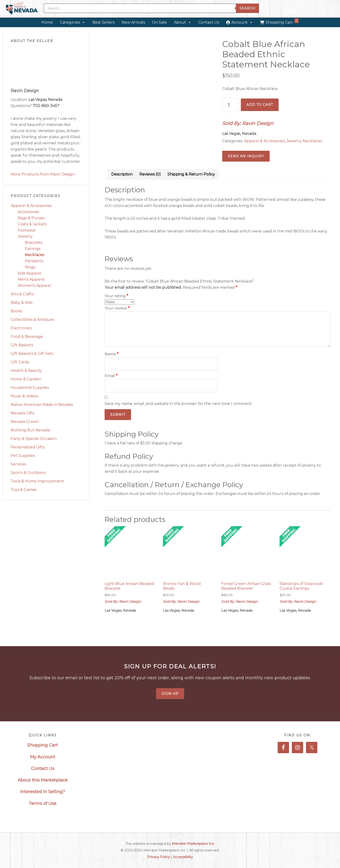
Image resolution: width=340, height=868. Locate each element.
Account (242, 22)
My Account (43, 757)
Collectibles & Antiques (32, 320)
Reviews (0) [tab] (150, 174)
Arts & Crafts (22, 294)
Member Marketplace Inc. (193, 844)
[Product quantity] (230, 105)
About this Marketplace (43, 780)
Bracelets (34, 243)
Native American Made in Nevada (42, 405)
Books (16, 311)
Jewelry (25, 236)
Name (112, 354)
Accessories (28, 212)
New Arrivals (133, 22)
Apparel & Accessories (31, 206)
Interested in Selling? (42, 792)
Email (111, 376)
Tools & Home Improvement (37, 481)
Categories (73, 22)
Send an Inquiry (246, 156)
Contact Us (209, 22)
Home (47, 22)
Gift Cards (20, 362)
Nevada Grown (25, 422)
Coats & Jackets (32, 224)
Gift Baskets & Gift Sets (32, 354)
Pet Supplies (23, 456)
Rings (30, 267)
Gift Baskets (22, 345)
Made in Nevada (22, 9)
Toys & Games (24, 490)
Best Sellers (103, 22)
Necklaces (34, 255)
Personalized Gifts (28, 447)
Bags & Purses (31, 218)
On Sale (159, 22)
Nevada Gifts (23, 413)
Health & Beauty (26, 371)
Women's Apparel (34, 286)
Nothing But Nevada (30, 430)
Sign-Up (170, 694)
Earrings (33, 249)
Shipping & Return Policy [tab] (191, 174)
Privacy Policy (159, 857)
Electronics (21, 328)
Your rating (116, 296)
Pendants (34, 261)
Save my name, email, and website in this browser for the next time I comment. (178, 404)
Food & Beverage (27, 337)
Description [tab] (122, 174)
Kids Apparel (30, 273)
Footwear (27, 230)
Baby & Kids (21, 303)
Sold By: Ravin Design (248, 123)
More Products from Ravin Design (43, 174)
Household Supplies (30, 388)
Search (247, 8)
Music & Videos (24, 396)
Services (18, 464)
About (183, 22)
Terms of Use (42, 804)
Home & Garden (26, 379)
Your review (117, 308)
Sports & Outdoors (28, 473)
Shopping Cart (282, 21)
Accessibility (183, 857)
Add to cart (260, 105)
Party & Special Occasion (34, 439)
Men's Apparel (31, 279)
